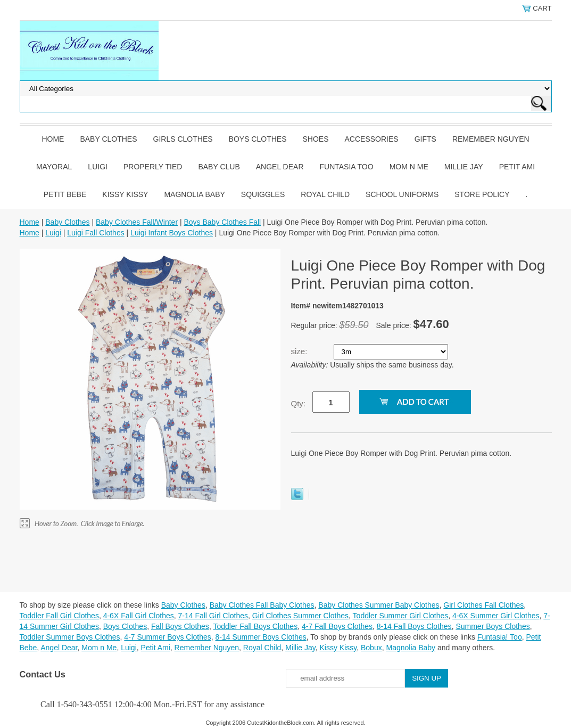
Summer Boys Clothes (493, 626)
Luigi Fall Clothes (96, 233)
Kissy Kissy (125, 194)
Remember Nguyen (491, 139)
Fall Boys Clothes (180, 626)
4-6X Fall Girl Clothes (139, 616)
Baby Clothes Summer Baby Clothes (379, 605)
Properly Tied (153, 167)
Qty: (299, 403)
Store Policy (482, 194)
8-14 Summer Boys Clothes (261, 637)
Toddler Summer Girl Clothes (401, 616)
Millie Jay (464, 167)
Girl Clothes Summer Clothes (300, 616)
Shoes (316, 139)
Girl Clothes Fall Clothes (483, 605)
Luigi (98, 167)
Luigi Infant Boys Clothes (172, 233)
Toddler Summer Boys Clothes (70, 637)
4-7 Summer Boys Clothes (167, 637)
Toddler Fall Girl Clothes (59, 616)
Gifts (425, 139)
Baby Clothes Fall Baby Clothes (262, 605)
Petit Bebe (65, 194)
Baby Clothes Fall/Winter (137, 222)
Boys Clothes (258, 139)
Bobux (371, 648)
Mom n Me (409, 167)
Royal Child (325, 194)
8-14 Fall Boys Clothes (414, 626)
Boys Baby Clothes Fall (222, 222)
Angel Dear (280, 167)
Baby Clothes (108, 139)
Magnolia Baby (194, 194)
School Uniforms (402, 194)
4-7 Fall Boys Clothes (337, 626)
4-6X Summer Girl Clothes (496, 616)
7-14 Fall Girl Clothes (213, 616)
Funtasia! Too (500, 637)
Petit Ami (517, 167)
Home (53, 139)
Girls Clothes (183, 139)
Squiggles (263, 194)
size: (300, 351)
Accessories (372, 139)
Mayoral (54, 167)
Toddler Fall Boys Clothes (255, 626)
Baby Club (219, 167)
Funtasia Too (347, 167)
